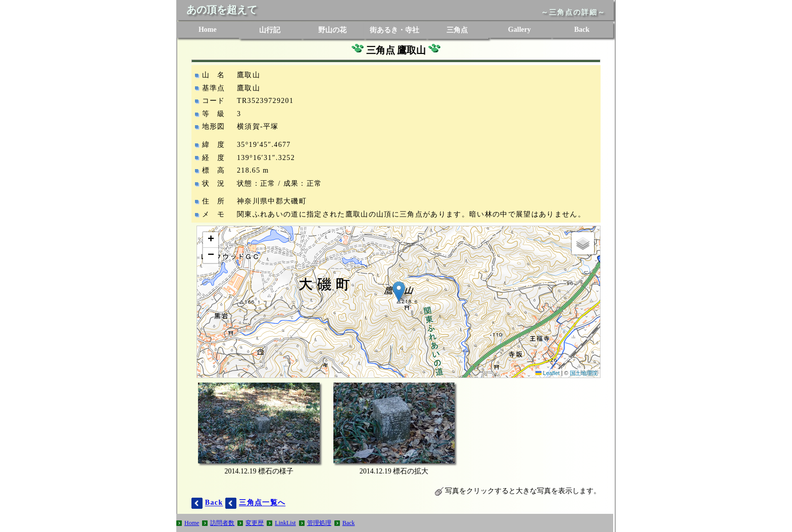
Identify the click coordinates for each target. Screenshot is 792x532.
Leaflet (548, 373)
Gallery (519, 30)
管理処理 (319, 523)
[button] (399, 291)
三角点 (457, 30)
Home (208, 30)
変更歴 (255, 523)
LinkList (285, 523)
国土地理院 (584, 373)
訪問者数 (222, 523)
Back (582, 30)
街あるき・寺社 (394, 30)
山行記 (270, 30)
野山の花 (332, 30)
